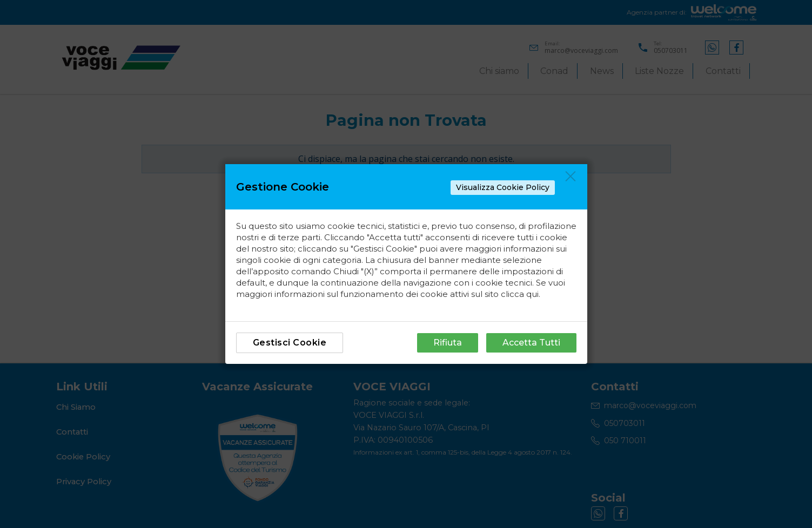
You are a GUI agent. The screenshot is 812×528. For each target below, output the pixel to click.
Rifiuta (448, 343)
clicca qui (520, 294)
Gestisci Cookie (290, 343)
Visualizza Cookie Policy (503, 187)
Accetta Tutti (531, 343)
